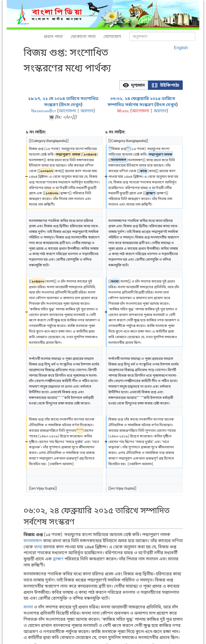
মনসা (28, 607)
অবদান (87, 111)
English (181, 48)
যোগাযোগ (112, 36)
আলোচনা (67, 111)
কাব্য (38, 547)
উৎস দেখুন (71, 105)
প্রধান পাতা (53, 36)
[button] (134, 85)
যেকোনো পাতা (83, 36)
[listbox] (151, 85)
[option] (134, 85)
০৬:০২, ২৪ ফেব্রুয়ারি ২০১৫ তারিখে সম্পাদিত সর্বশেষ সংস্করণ (141, 101)
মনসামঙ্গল (33, 541)
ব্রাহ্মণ (58, 559)
